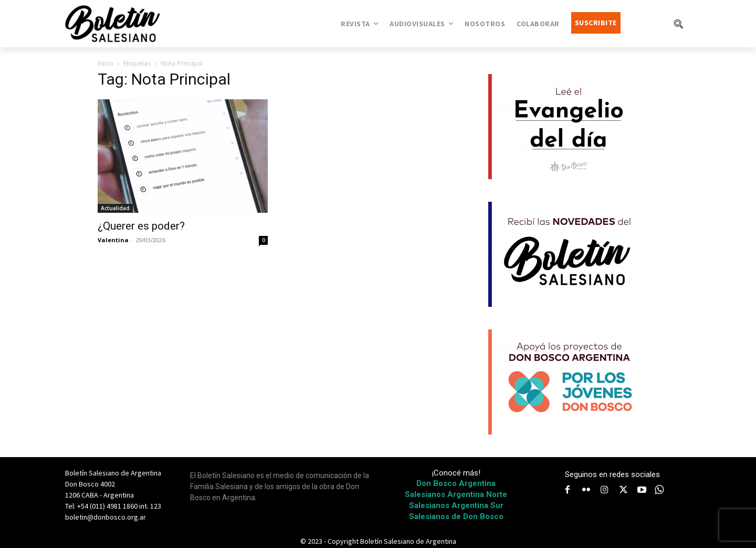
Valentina (113, 240)
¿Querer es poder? (141, 226)
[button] (678, 24)
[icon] (659, 490)
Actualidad (115, 208)
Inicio (106, 63)
